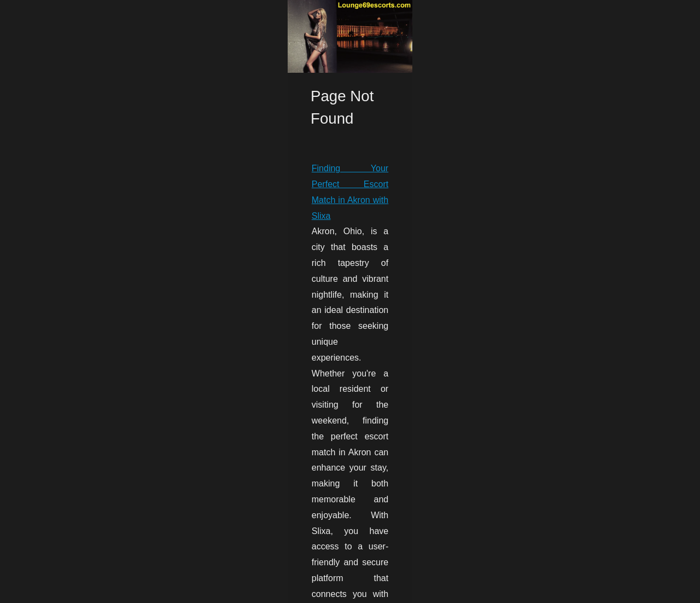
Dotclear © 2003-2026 (199, 591)
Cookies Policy (141, 591)
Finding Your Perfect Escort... (579, 453)
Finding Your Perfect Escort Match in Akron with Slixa (130, 471)
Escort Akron (55, 550)
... (91, 550)
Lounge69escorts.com (81, 591)
